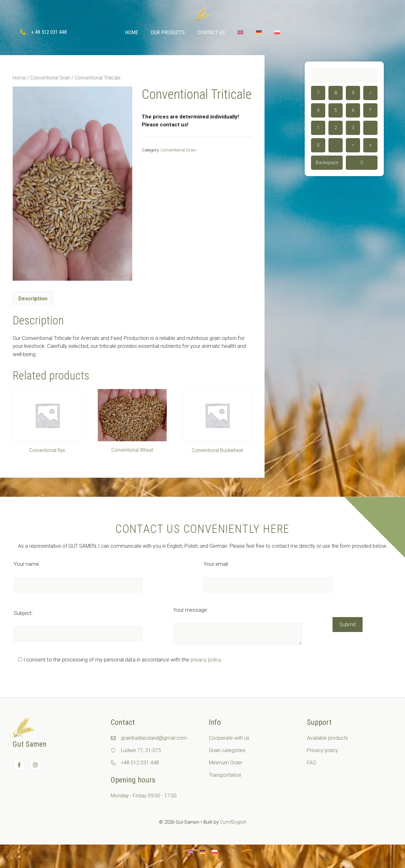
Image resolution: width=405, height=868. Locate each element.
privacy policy (206, 660)
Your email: (216, 564)
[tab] (33, 298)
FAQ (312, 763)
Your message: (191, 610)
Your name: (27, 564)
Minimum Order (226, 763)
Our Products (168, 32)
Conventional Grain (50, 78)
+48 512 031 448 (140, 763)
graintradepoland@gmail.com (154, 738)
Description (33, 298)
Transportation (225, 775)
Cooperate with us (229, 738)
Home (132, 32)
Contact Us (211, 32)
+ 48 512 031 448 (49, 32)
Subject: (23, 613)
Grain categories (227, 750)
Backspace (327, 163)
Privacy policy (322, 750)
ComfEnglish (233, 822)
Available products (327, 738)
